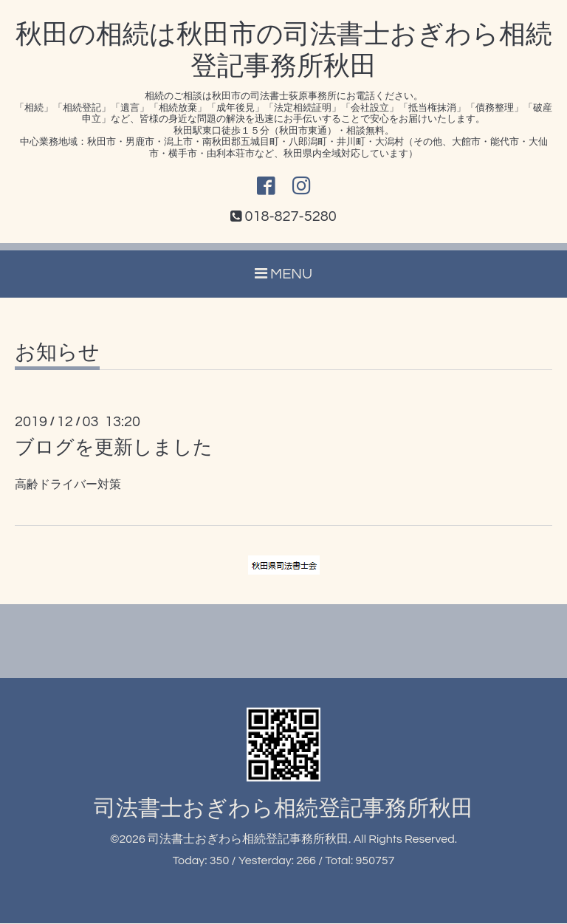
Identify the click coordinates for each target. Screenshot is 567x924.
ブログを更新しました (114, 448)
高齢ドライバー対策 (68, 485)
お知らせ (57, 354)
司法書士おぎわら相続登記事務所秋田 (283, 809)
